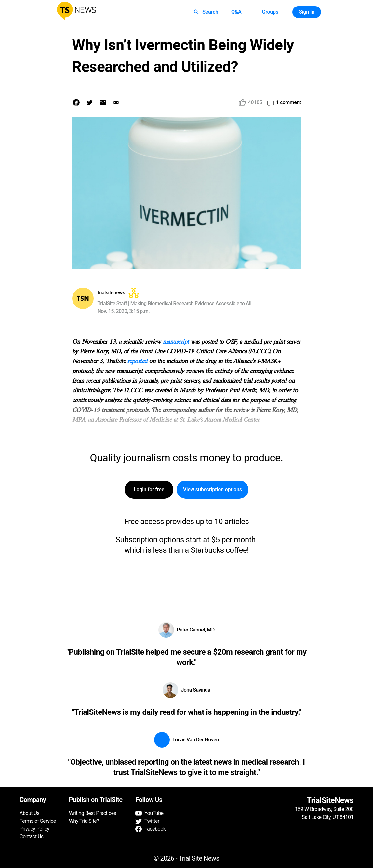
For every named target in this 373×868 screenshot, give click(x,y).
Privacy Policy (34, 829)
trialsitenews (111, 293)
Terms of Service (38, 821)
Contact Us (32, 837)
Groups (270, 12)
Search (206, 12)
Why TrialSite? (84, 821)
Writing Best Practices (93, 813)
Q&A (236, 12)
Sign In (307, 12)
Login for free (149, 490)
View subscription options (213, 490)
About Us (29, 813)
